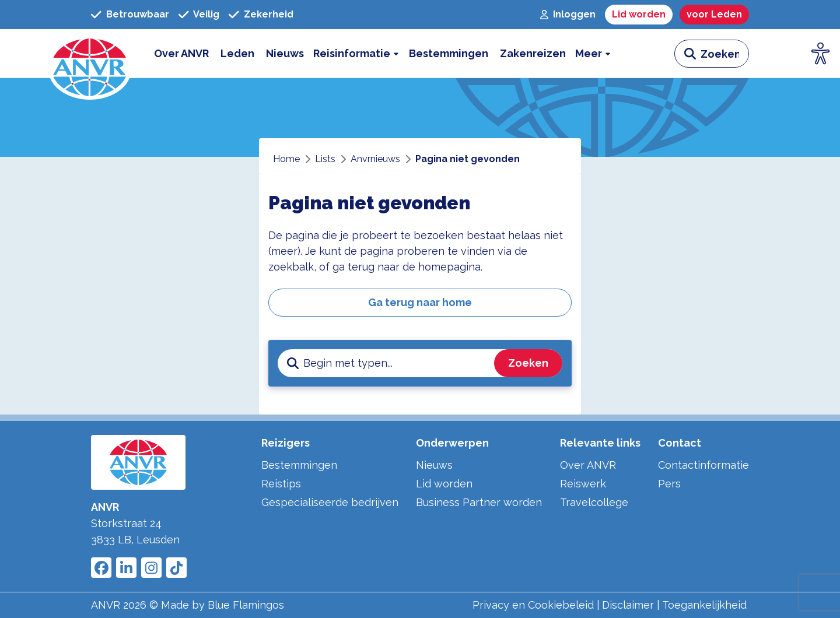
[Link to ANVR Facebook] (101, 568)
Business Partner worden (479, 502)
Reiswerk (583, 484)
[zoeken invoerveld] (724, 54)
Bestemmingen (299, 465)
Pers (669, 484)
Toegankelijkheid (704, 605)
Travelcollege (594, 502)
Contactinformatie (703, 465)
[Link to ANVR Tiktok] (176, 568)
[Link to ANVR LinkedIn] (126, 568)
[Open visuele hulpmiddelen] (821, 54)
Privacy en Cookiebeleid (533, 605)
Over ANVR (588, 465)
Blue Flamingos (246, 605)
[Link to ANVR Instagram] (151, 568)
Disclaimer (628, 605)
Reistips (281, 484)
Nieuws (434, 465)
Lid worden (444, 484)
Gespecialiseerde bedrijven (330, 502)
